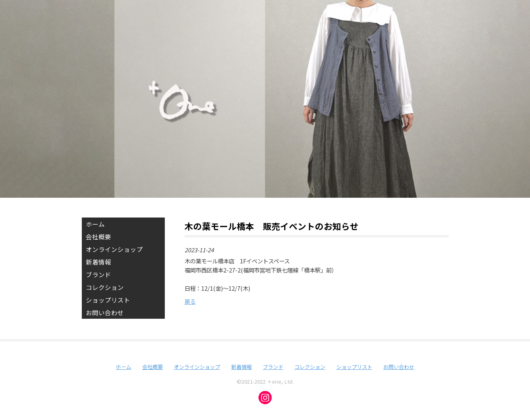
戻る (190, 301)
